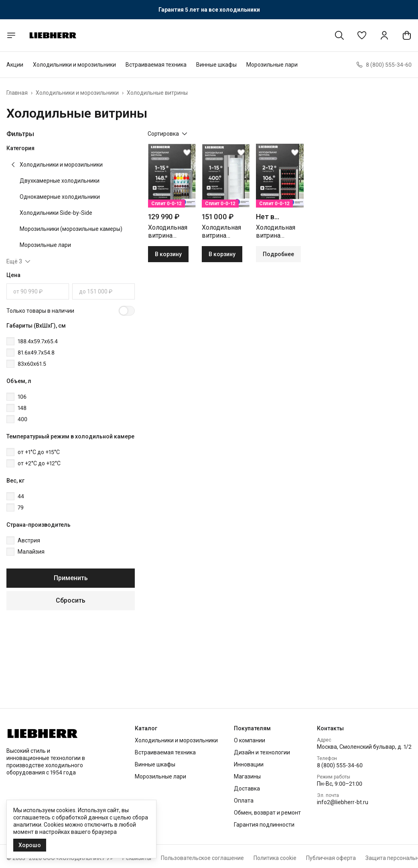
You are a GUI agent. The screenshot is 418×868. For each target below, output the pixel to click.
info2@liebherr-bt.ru (343, 802)
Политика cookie (275, 858)
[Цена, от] (38, 291)
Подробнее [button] (278, 254)
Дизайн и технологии (262, 752)
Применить (71, 578)
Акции (15, 65)
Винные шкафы (216, 65)
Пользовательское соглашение (202, 858)
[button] (362, 35)
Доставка (247, 789)
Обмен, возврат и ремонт (267, 813)
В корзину (168, 254)
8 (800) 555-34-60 (340, 765)
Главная (17, 93)
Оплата (244, 801)
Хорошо (30, 845)
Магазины (247, 776)
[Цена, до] (103, 291)
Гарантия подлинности (264, 825)
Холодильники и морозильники (74, 65)
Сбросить (71, 600)
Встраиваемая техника (156, 65)
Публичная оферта (331, 858)
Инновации (249, 764)
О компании (250, 740)
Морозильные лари (272, 65)
